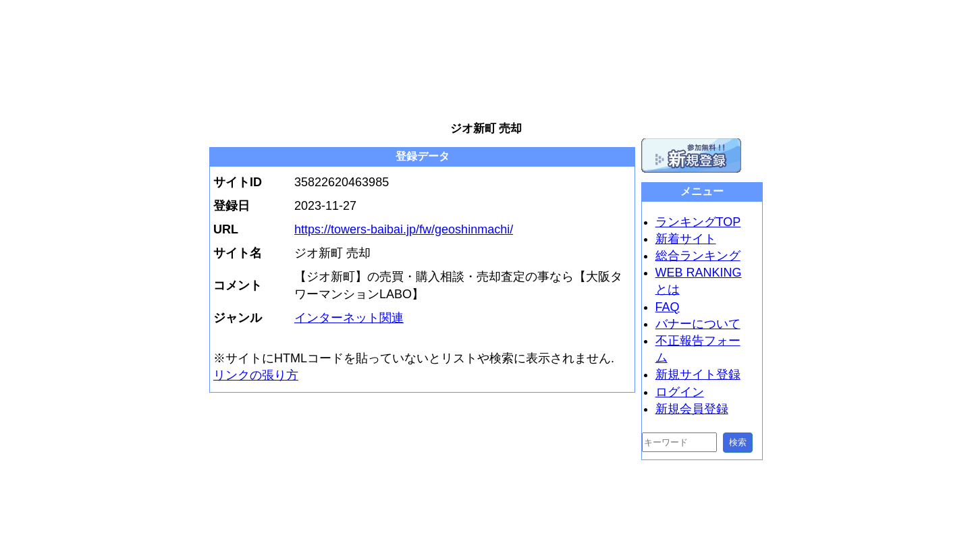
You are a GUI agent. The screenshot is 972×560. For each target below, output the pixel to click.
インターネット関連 (349, 318)
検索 (738, 442)
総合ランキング (698, 256)
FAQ (668, 307)
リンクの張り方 (256, 375)
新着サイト (686, 239)
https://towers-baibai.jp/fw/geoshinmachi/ (404, 229)
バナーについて (698, 324)
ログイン (680, 392)
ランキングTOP (698, 222)
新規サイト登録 (698, 374)
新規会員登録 (692, 409)
